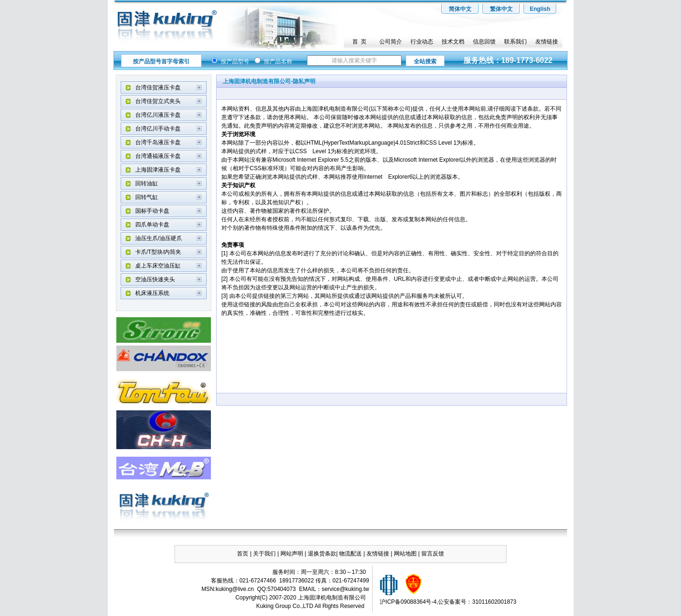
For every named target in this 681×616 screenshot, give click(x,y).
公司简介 (391, 42)
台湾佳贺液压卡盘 (158, 87)
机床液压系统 (152, 293)
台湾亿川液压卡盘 (158, 115)
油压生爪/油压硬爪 (159, 238)
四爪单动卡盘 (152, 225)
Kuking (265, 606)
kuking (224, 589)
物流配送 (350, 554)
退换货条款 (322, 554)
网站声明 (292, 554)
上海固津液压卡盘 (158, 170)
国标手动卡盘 (152, 211)
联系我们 (515, 42)
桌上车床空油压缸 (158, 266)
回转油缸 (147, 183)
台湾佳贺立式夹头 (158, 101)
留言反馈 (433, 554)
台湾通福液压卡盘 (158, 156)
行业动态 (422, 42)
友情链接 (547, 42)
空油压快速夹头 (155, 279)
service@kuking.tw (345, 589)
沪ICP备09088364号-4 (408, 602)
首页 (243, 554)
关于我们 (264, 554)
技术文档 (453, 42)
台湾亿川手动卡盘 (158, 129)
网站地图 (406, 554)
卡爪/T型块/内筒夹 (158, 252)
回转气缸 (147, 197)
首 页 (360, 42)
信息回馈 (484, 42)
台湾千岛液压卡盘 (158, 142)
